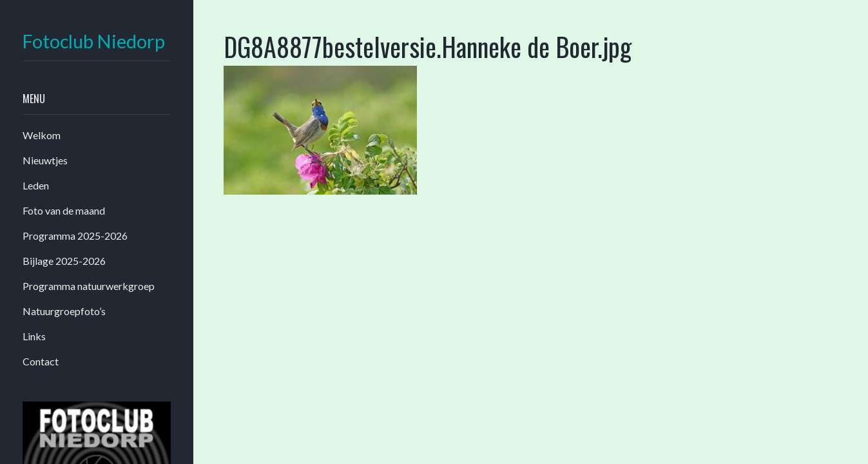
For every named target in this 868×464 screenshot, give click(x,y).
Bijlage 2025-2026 (64, 261)
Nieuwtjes (45, 160)
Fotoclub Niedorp (94, 42)
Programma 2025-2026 (75, 236)
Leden (36, 185)
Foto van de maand (64, 210)
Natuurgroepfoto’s (64, 311)
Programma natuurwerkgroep (89, 286)
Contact (41, 361)
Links (34, 336)
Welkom (42, 135)
